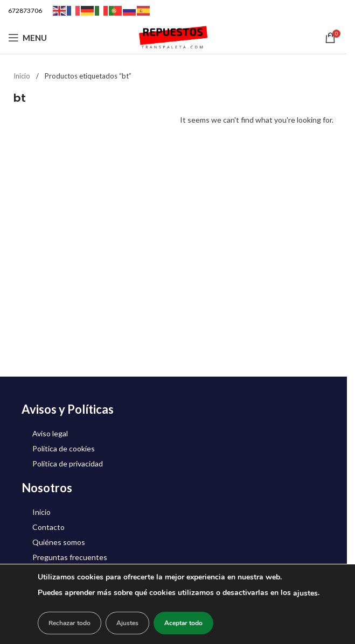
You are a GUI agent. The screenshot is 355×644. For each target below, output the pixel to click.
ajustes (305, 593)
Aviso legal (50, 433)
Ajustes (127, 623)
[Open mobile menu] (27, 38)
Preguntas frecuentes (70, 557)
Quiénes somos (59, 542)
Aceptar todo (183, 623)
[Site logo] (173, 37)
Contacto (48, 527)
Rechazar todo (69, 623)
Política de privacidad (68, 463)
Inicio (23, 76)
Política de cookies (64, 448)
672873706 (25, 10)
